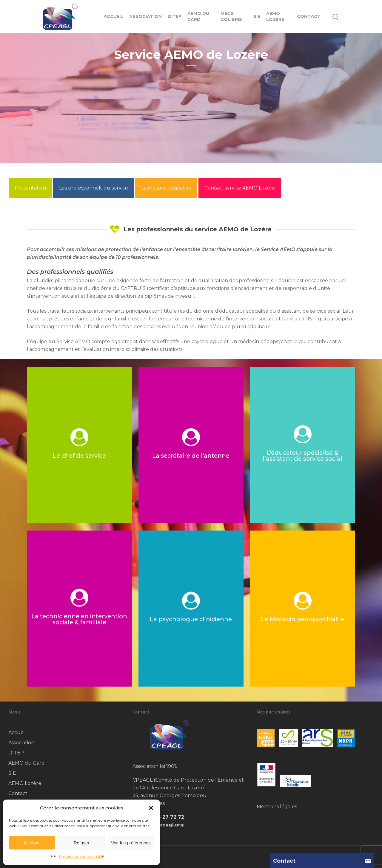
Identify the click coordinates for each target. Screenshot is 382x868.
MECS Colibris (231, 16)
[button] (151, 808)
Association (145, 16)
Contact (309, 16)
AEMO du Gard (198, 16)
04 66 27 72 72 (165, 817)
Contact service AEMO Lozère (240, 188)
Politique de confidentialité (82, 856)
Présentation (30, 188)
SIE (257, 16)
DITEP (175, 16)
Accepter (32, 843)
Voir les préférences (131, 843)
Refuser (82, 843)
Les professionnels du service (94, 188)
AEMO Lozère (275, 16)
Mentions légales (277, 807)
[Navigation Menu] (352, 16)
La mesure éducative (166, 188)
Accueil (113, 16)
